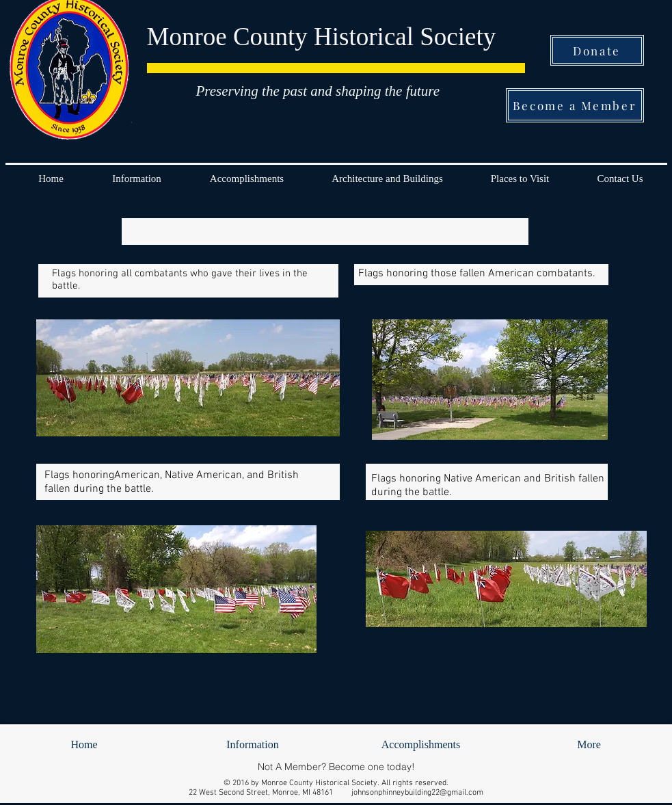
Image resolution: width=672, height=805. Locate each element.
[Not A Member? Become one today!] (336, 766)
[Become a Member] (575, 105)
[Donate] (597, 50)
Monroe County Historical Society (322, 37)
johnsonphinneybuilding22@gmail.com (417, 793)
